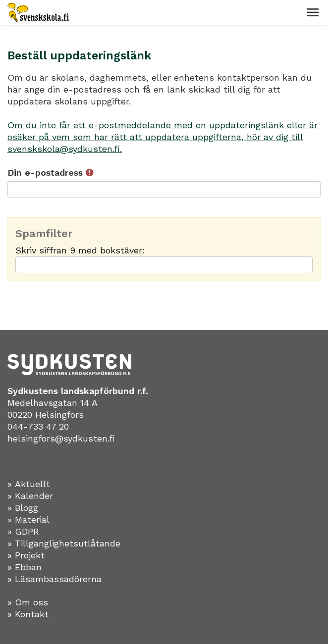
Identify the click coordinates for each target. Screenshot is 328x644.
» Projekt (26, 555)
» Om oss (28, 602)
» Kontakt (28, 614)
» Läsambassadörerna (55, 579)
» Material (28, 520)
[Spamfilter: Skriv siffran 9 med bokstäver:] (164, 265)
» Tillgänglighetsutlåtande (64, 543)
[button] (313, 12)
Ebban (28, 567)
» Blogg (23, 508)
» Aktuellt (29, 484)
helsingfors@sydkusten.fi (61, 438)
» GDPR (23, 531)
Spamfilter (44, 234)
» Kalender (30, 496)
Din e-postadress (50, 173)
